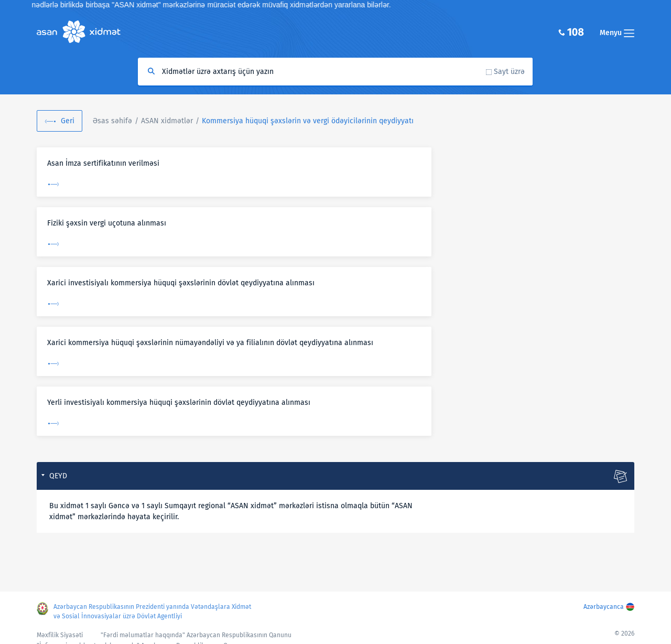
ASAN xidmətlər (167, 121)
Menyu (617, 33)
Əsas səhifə (112, 121)
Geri (68, 121)
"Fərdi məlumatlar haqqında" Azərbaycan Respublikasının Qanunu (196, 635)
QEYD (58, 476)
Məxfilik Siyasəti (60, 635)
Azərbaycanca (604, 607)
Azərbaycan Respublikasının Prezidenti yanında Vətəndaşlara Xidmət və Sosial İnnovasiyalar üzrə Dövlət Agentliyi (152, 611)
